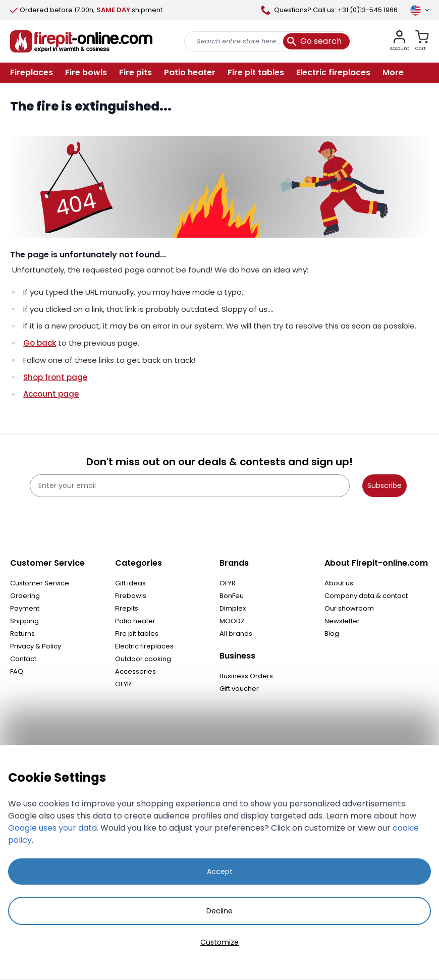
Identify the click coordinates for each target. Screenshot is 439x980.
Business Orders (246, 676)
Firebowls (131, 596)
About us (339, 583)
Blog (332, 634)
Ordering (25, 596)
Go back (40, 343)
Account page (51, 394)
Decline (219, 911)
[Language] (419, 10)
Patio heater (135, 621)
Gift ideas (130, 583)
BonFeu (232, 596)
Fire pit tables (137, 634)
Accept (220, 872)
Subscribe (385, 485)
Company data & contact (366, 596)
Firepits (127, 608)
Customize (219, 942)
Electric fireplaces (144, 646)
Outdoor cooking (143, 659)
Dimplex (233, 608)
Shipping (24, 621)
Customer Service (40, 583)
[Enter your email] (190, 486)
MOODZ (232, 621)
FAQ (17, 671)
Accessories (135, 671)
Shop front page (55, 377)
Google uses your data (52, 828)
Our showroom (349, 608)
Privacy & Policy (36, 646)
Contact (23, 659)
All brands (236, 634)
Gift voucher (239, 689)
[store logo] (81, 41)
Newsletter (342, 621)
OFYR (123, 684)
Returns (22, 634)
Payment (25, 608)
